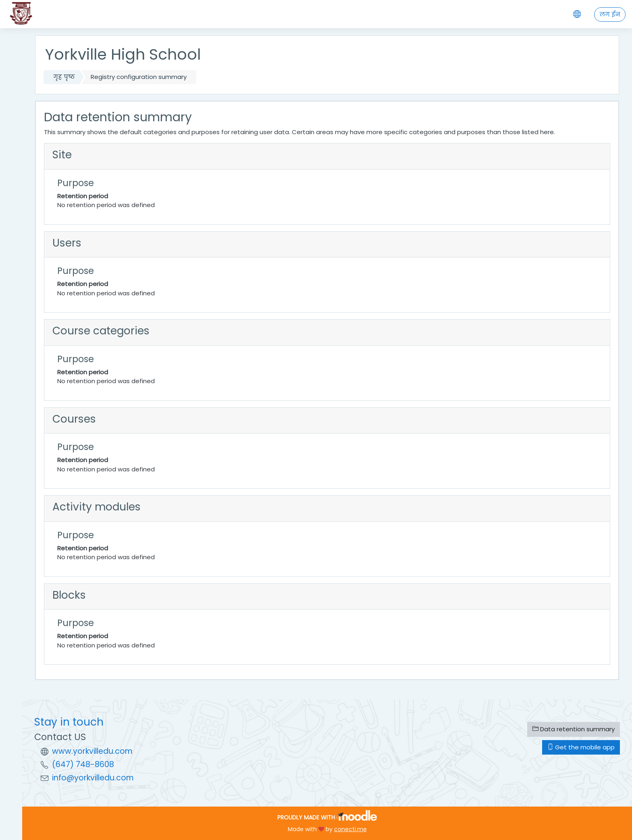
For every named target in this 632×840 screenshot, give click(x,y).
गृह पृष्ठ (64, 77)
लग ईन (610, 14)
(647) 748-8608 (83, 764)
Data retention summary (574, 729)
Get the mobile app (581, 747)
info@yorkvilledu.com (93, 778)
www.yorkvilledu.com (92, 751)
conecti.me (350, 829)
